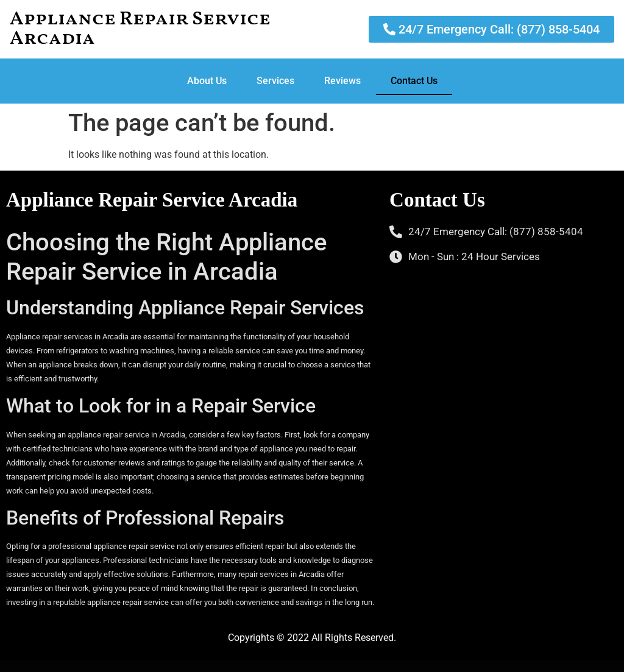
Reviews (342, 81)
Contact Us (414, 81)
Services (275, 81)
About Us (207, 81)
